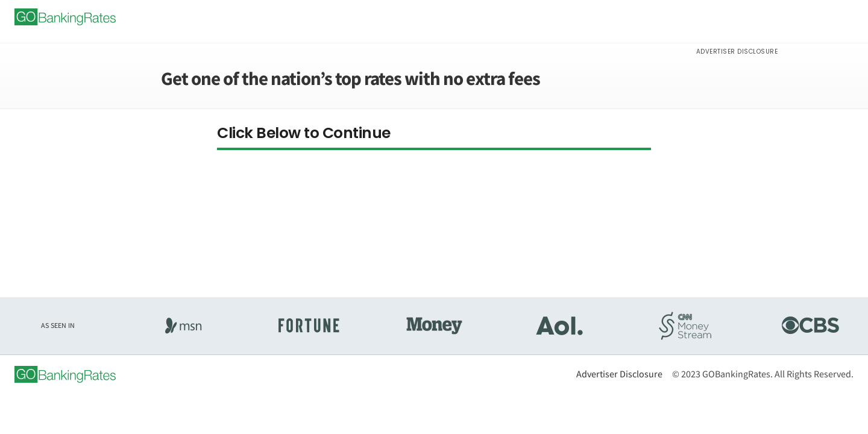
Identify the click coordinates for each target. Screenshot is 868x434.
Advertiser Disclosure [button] (737, 52)
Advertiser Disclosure (619, 374)
